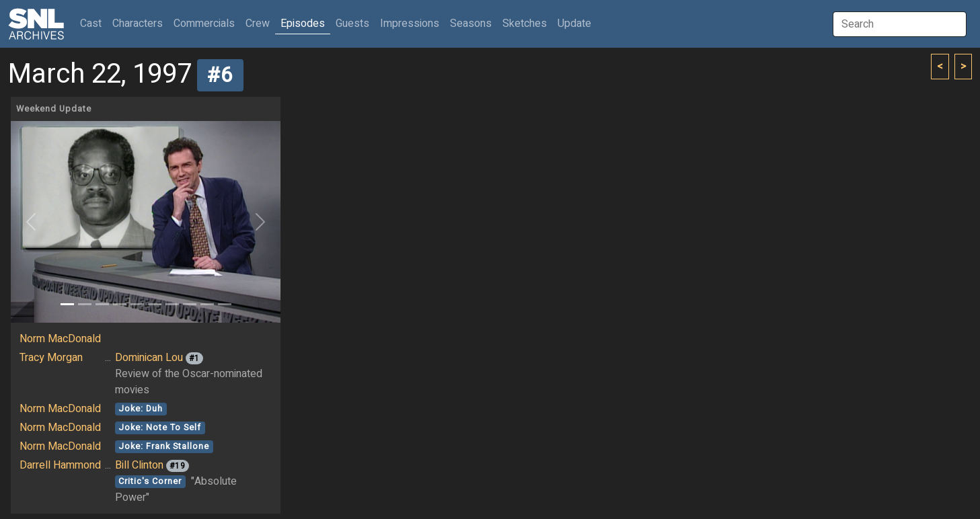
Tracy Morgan (51, 358)
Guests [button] (352, 24)
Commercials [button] (204, 24)
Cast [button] (93, 23)
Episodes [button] (303, 24)
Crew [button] (258, 24)
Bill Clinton (139, 465)
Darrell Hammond (60, 465)
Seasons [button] (471, 24)
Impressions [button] (410, 24)
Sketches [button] (525, 24)
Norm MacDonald (60, 339)
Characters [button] (138, 24)
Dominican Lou (149, 358)
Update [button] (574, 24)
